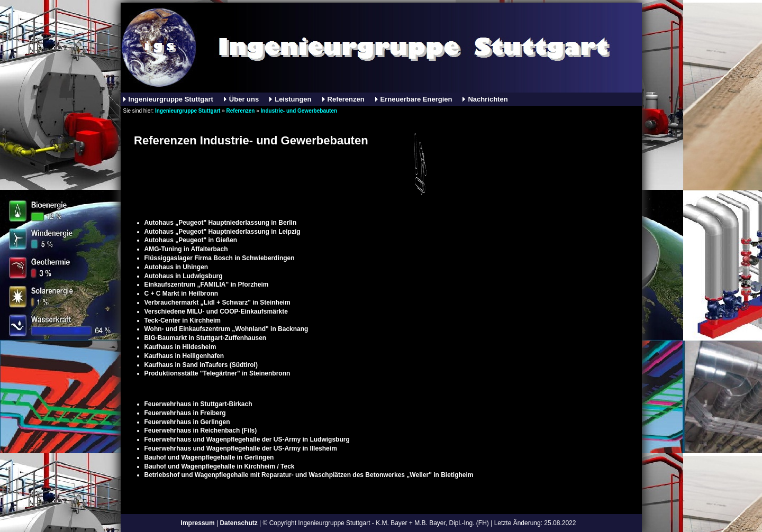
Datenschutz (238, 523)
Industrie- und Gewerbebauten (299, 111)
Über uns (244, 99)
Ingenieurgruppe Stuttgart (171, 99)
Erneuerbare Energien (416, 99)
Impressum (198, 523)
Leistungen (293, 99)
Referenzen (346, 99)
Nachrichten (488, 99)
